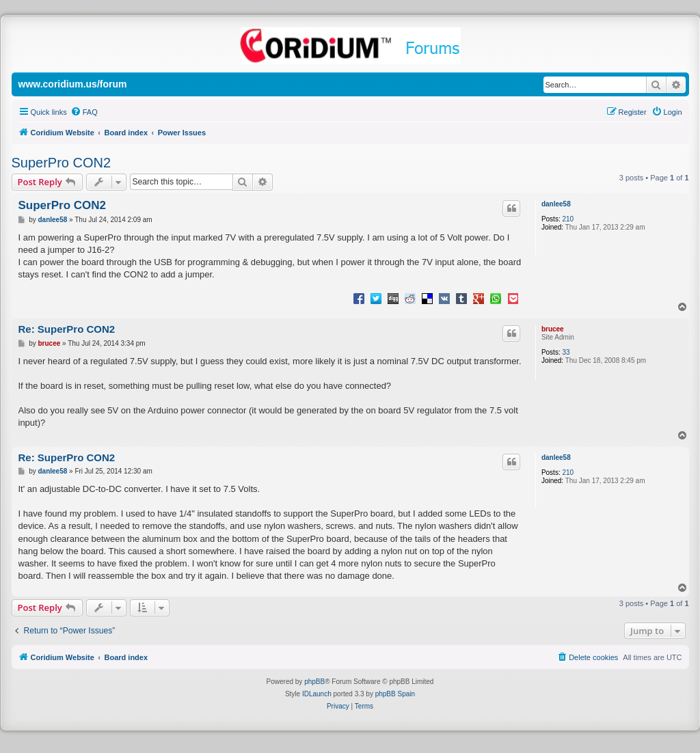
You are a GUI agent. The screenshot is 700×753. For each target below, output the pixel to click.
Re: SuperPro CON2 (67, 329)
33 (566, 352)
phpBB (314, 682)
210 (568, 219)
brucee (553, 329)
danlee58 (556, 204)
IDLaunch (317, 694)
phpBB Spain (395, 694)
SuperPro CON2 (62, 163)
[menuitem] (84, 112)
